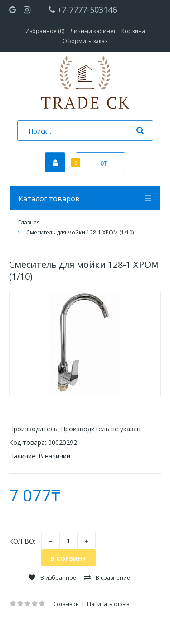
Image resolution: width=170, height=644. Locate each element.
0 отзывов (65, 604)
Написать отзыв (108, 604)
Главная (29, 222)
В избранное (52, 578)
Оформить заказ (85, 41)
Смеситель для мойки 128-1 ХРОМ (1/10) (80, 232)
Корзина (133, 31)
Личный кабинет (93, 31)
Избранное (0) (45, 31)
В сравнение (107, 578)
